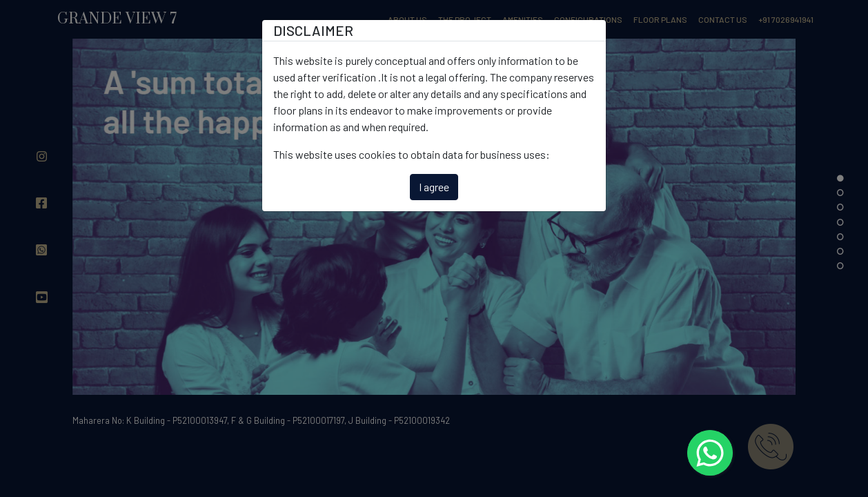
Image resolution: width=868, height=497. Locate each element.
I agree (434, 187)
